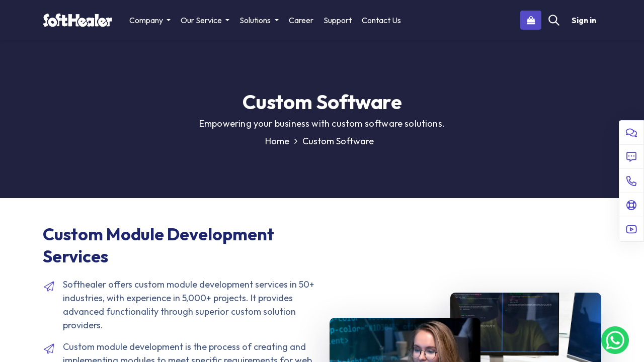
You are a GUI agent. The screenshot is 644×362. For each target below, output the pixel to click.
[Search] (554, 20)
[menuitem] (301, 20)
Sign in (584, 20)
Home (281, 141)
